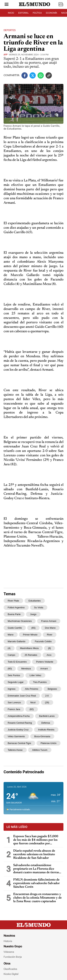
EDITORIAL (23, 13)
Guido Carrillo (15, 628)
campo (11, 655)
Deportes (10, 30)
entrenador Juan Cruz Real (22, 696)
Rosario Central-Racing (20, 723)
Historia (8, 941)
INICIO (11, 13)
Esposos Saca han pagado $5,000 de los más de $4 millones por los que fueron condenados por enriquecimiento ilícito (36, 840)
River (49, 635)
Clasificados (10, 969)
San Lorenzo (14, 702)
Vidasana (9, 952)
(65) (33, 628)
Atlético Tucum (40, 750)
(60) (10, 669)
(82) (32, 709)
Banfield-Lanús (47, 716)
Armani (44, 669)
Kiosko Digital (11, 974)
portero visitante (45, 662)
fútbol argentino (16, 607)
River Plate (13, 601)
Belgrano (52, 689)
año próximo (31, 689)
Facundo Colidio (43, 641)
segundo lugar (16, 682)
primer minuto (30, 635)
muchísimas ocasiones (20, 621)
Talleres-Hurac (15, 750)
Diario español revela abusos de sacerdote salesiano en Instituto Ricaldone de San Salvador (34, 854)
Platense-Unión (49, 743)
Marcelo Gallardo (17, 641)
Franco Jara (14, 709)
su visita (39, 607)
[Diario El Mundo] (35, 6)
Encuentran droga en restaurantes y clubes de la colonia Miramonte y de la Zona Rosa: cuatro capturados (37, 898)
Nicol (33, 702)
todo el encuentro (17, 662)
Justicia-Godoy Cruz (18, 730)
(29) (47, 702)
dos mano (50, 628)
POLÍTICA (37, 13)
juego (33, 614)
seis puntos (14, 675)
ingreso (12, 689)
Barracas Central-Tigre (19, 743)
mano (11, 635)
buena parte (14, 614)
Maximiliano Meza (29, 648)
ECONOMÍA (52, 13)
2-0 (47, 696)
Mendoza (26, 669)
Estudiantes (35, 601)
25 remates (31, 655)
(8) (49, 648)
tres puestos (40, 682)
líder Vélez (35, 675)
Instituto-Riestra (46, 730)
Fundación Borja (13, 957)
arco (49, 655)
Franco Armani (49, 621)
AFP (6, 55)
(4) (9, 648)
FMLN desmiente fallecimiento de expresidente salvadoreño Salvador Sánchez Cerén (36, 883)
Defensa (46, 723)
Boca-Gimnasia (42, 736)
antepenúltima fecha (19, 716)
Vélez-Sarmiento (16, 736)
